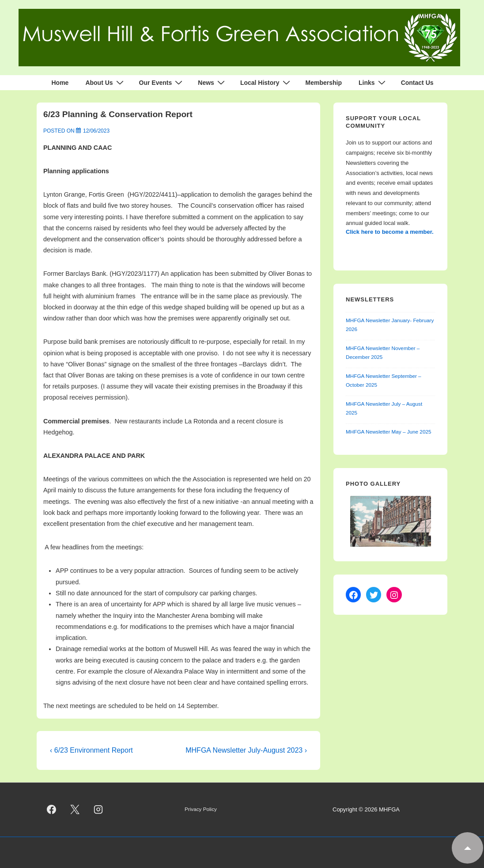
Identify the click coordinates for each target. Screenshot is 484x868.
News (212, 83)
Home (60, 83)
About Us (105, 83)
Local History (266, 83)
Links (373, 83)
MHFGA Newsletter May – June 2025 (388, 432)
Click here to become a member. (390, 232)
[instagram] (98, 810)
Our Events (162, 83)
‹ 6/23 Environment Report (91, 750)
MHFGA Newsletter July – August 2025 (384, 408)
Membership (324, 83)
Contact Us (417, 83)
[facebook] (52, 810)
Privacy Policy (201, 809)
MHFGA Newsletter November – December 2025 (383, 353)
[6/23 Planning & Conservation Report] (96, 131)
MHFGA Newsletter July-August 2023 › (246, 750)
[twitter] (75, 810)
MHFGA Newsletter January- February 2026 (390, 325)
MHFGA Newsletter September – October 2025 (384, 381)
